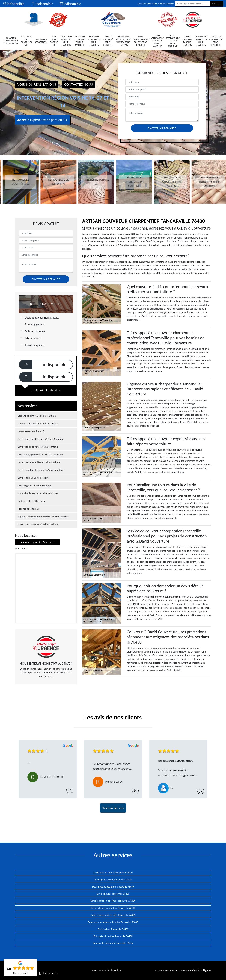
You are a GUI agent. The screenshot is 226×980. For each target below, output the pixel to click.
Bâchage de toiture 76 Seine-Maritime (66, 41)
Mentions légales (201, 970)
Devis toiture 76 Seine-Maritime (108, 41)
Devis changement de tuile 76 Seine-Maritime (141, 41)
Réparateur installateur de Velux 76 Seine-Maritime (123, 41)
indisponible (14, 4)
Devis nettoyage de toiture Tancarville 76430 (113, 908)
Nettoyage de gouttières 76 (26, 41)
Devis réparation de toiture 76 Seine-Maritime (173, 41)
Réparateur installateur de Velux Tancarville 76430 (113, 922)
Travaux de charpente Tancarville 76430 (113, 943)
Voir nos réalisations (37, 84)
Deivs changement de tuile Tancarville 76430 (113, 915)
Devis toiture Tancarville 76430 (113, 929)
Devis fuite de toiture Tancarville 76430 (113, 873)
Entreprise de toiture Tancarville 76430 (113, 936)
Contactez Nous (79, 84)
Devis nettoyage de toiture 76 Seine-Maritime (157, 41)
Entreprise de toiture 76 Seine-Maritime (94, 41)
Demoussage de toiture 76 (41, 41)
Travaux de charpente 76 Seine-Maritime (216, 41)
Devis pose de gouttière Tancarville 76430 (113, 887)
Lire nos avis (20, 973)
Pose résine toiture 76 (54, 41)
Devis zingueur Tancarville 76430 (113, 894)
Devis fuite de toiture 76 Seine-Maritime (80, 41)
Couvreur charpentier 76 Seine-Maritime (11, 41)
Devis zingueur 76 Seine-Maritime (187, 41)
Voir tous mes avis (113, 808)
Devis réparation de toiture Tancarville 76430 (113, 901)
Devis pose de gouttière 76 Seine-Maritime (201, 41)
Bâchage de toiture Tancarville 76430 (113, 880)
